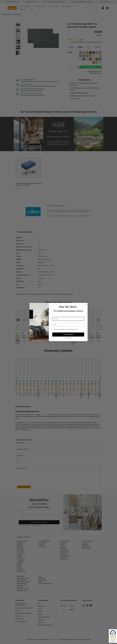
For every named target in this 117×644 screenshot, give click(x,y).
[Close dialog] (86, 305)
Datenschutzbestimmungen (73, 329)
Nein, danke (68, 338)
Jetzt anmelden (68, 335)
